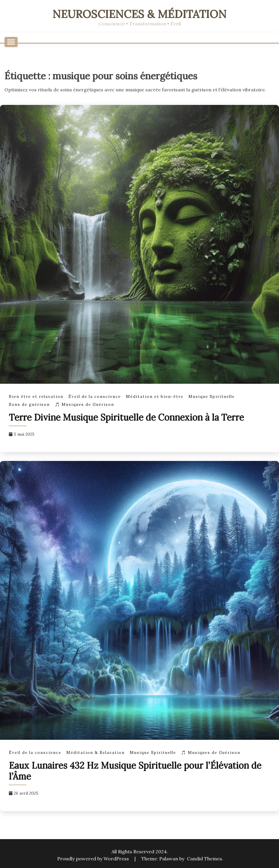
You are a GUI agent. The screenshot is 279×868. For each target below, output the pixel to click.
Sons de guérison (29, 405)
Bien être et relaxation (36, 397)
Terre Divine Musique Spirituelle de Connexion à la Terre (126, 417)
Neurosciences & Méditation (139, 14)
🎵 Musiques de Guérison (84, 405)
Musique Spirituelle (212, 397)
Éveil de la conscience (95, 397)
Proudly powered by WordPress (94, 859)
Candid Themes (205, 859)
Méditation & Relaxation (96, 753)
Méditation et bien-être (155, 397)
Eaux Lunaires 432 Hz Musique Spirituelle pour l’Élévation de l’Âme (135, 771)
